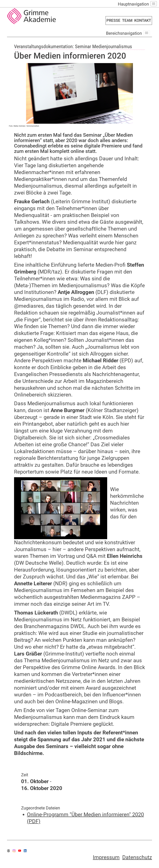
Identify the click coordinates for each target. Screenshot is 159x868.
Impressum (106, 857)
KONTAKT (143, 20)
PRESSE (113, 20)
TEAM (127, 20)
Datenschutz (137, 857)
